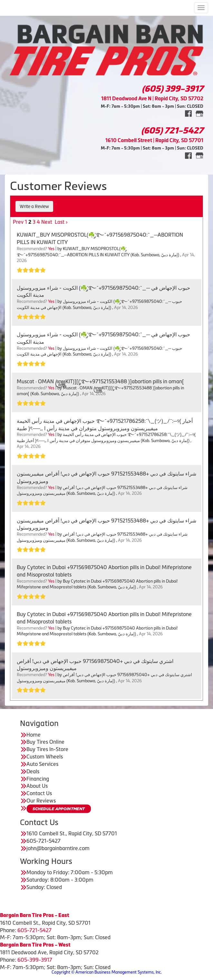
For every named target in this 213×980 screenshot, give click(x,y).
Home (34, 735)
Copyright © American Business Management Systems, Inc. (107, 972)
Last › (61, 222)
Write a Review (34, 206)
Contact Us (39, 793)
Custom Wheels (45, 757)
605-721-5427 (34, 930)
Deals (33, 771)
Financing (38, 779)
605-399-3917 (35, 960)
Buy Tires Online (45, 742)
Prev (18, 222)
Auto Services (42, 764)
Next (47, 222)
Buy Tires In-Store (47, 749)
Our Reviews (41, 801)
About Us (37, 786)
